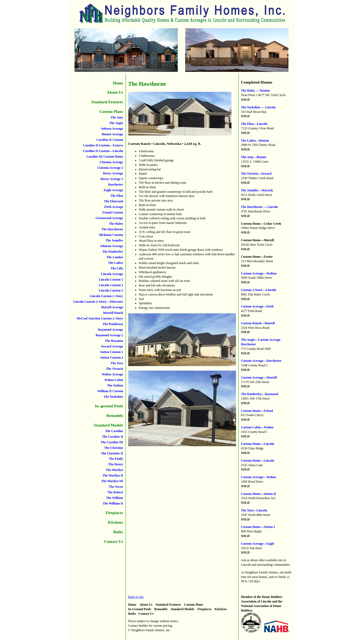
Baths (118, 532)
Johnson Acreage (112, 246)
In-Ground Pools (140, 609)
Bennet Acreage (112, 134)
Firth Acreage (114, 207)
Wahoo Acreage (112, 374)
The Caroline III (112, 442)
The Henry (116, 464)
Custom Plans (111, 112)
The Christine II (112, 453)
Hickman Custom (111, 235)
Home (118, 83)
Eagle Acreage (113, 190)
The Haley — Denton (255, 91)
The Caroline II (113, 437)
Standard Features (107, 102)
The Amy (117, 117)
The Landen (115, 257)
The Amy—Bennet (254, 157)
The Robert (115, 492)
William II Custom (110, 391)
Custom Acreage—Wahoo (259, 477)
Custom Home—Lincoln (258, 444)
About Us (115, 92)
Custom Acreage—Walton (259, 273)
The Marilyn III (112, 481)
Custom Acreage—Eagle (258, 544)
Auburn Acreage (112, 129)
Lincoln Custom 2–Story (106, 296)
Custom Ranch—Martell (258, 323)
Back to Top (136, 597)
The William (115, 498)
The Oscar (116, 487)
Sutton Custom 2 (111, 358)
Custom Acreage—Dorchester (261, 361)
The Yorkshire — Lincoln (258, 107)
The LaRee (115, 263)
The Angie (116, 123)
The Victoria (114, 369)
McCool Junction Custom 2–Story (100, 318)
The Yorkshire (113, 397)
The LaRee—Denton (255, 141)
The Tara (117, 363)
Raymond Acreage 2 (109, 335)
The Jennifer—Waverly (257, 190)
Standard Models (108, 425)
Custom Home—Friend (257, 411)
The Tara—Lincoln (254, 510)
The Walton (115, 385)
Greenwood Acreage (109, 218)
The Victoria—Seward (256, 174)
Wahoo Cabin (114, 380)
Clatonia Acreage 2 (110, 168)
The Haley (116, 224)
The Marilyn (115, 470)
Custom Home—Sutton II (259, 494)
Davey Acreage (113, 173)
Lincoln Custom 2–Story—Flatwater (98, 302)
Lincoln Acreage (112, 274)
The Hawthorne (112, 229)
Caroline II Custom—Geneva (103, 145)
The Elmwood (114, 201)
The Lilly (117, 268)
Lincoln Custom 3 (111, 290)
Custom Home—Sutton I (258, 527)
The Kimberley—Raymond (260, 394)
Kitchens (116, 522)
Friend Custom (113, 212)
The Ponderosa (113, 324)
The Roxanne (114, 341)
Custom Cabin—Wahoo (257, 427)
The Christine (113, 448)
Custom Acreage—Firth (257, 306)
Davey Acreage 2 (112, 179)
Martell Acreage (112, 307)
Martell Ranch (113, 313)
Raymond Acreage (110, 330)
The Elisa (117, 196)
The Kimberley (113, 252)
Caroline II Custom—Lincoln (103, 151)
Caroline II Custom (110, 140)
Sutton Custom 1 (111, 352)
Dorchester (115, 184)
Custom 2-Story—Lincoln (259, 290)
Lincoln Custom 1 (111, 280)
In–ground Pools (109, 406)
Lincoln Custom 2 (111, 285)
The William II (113, 503)
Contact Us (113, 541)
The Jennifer (114, 240)
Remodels (115, 416)
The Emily (116, 459)
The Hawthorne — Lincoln (259, 207)
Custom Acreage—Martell (259, 378)
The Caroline (114, 431)
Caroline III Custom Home (105, 157)
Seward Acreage (112, 346)
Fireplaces (114, 513)
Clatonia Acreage (111, 162)
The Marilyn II (113, 475)
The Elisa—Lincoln (254, 124)
